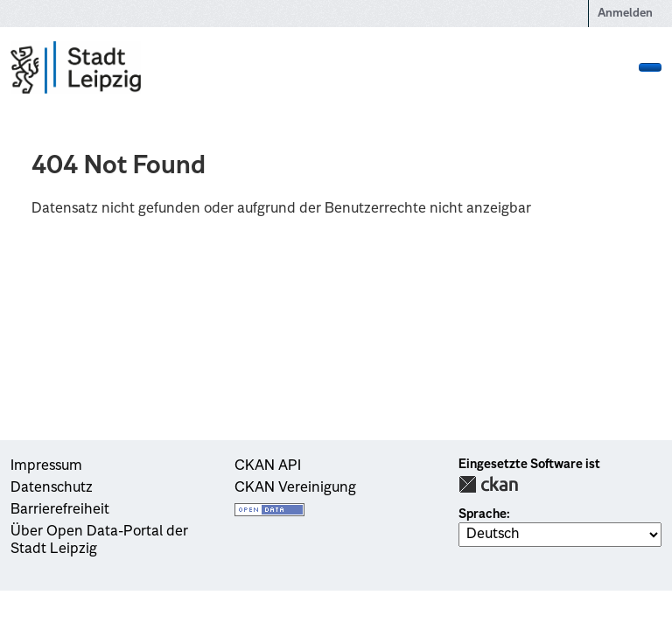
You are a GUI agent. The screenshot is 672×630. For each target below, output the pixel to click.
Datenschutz (52, 488)
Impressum (46, 466)
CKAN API (268, 466)
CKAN (488, 484)
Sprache (483, 514)
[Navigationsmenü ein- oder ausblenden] (650, 67)
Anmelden (625, 14)
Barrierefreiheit (60, 510)
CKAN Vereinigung (295, 488)
